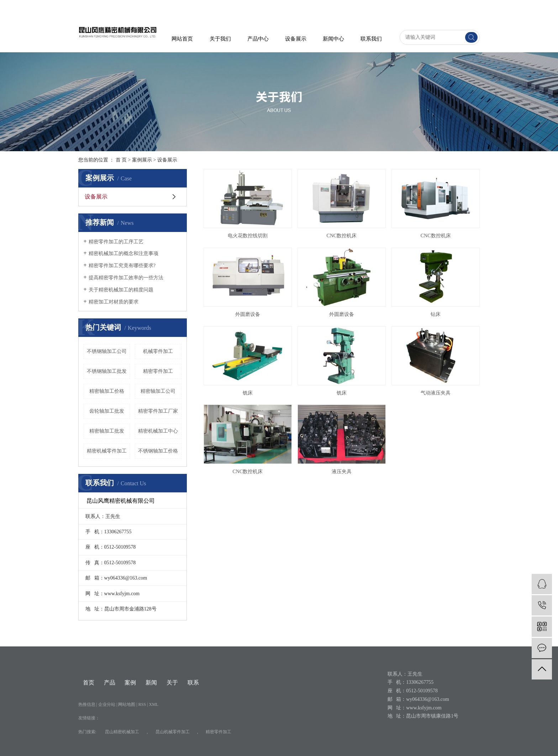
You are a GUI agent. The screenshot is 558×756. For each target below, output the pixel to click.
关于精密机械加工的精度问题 (121, 290)
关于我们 (220, 39)
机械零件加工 (158, 351)
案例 (130, 683)
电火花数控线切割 (248, 236)
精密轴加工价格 (107, 391)
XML (154, 704)
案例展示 (142, 160)
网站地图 (127, 704)
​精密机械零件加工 (107, 451)
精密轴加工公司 (158, 391)
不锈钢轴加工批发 (107, 371)
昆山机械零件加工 (173, 732)
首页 (89, 683)
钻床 (436, 314)
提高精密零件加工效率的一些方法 (126, 278)
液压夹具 (342, 472)
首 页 (121, 160)
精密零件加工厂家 (158, 411)
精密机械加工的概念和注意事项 (123, 253)
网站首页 (182, 39)
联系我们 (371, 39)
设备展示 (296, 39)
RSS (142, 704)
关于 (172, 683)
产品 (110, 683)
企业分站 (107, 704)
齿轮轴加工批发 (107, 411)
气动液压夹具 (436, 393)
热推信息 (87, 704)
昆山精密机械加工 (122, 732)
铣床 (248, 393)
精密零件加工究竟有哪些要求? (122, 266)
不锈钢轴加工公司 (107, 351)
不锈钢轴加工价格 (158, 451)
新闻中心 (333, 39)
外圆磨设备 (248, 314)
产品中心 (258, 39)
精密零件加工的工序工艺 (116, 242)
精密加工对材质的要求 (114, 302)
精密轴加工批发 (107, 431)
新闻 (151, 683)
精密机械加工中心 (158, 431)
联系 (193, 683)
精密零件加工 (158, 371)
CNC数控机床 (342, 236)
